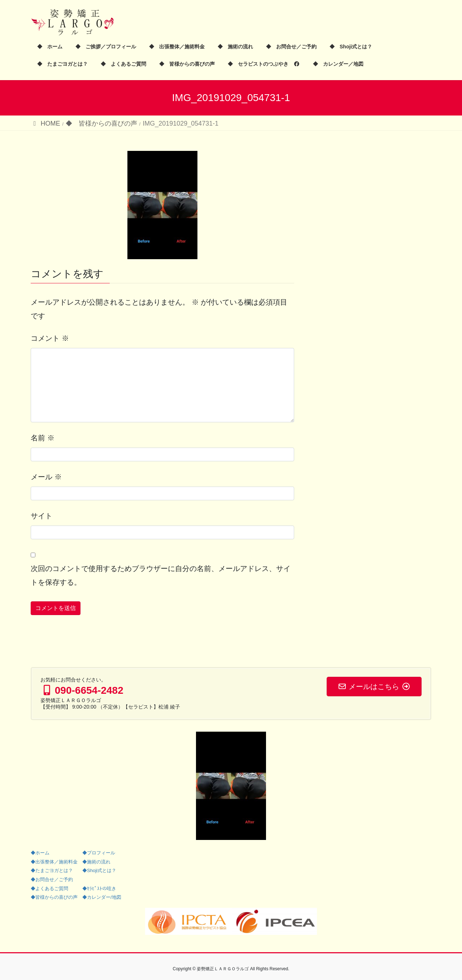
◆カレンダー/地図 (102, 897)
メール (46, 477)
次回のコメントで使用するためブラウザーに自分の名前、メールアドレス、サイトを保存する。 (161, 575)
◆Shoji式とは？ (99, 870)
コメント (50, 338)
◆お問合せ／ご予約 (52, 879)
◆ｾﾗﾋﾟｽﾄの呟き (99, 888)
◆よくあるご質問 (49, 888)
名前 (43, 438)
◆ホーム (40, 853)
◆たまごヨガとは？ (52, 870)
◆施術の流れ (96, 862)
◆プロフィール (99, 853)
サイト (42, 516)
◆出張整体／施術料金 (54, 862)
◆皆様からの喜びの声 (54, 897)
